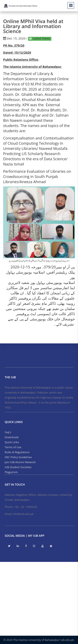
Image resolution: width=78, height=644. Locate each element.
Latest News (41, 38)
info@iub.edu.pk (23, 514)
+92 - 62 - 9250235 (26, 507)
